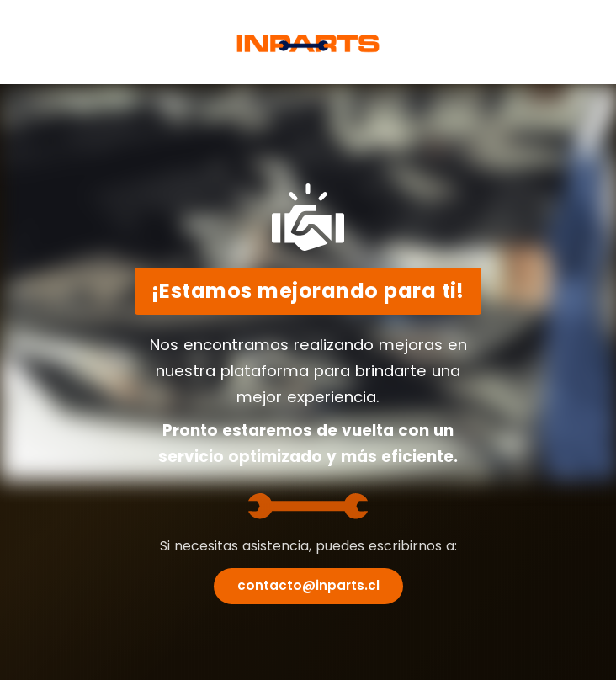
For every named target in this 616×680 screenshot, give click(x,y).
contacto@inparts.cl (308, 585)
